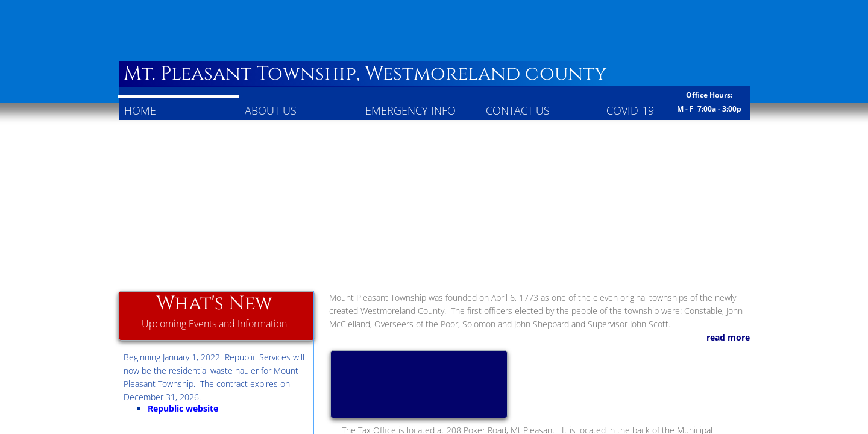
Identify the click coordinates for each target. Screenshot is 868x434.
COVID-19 (630, 110)
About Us (271, 110)
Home (140, 110)
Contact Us (518, 110)
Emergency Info (410, 110)
